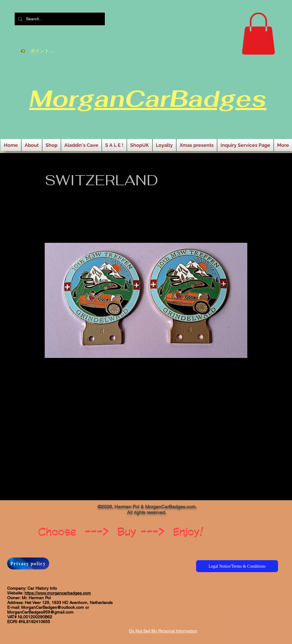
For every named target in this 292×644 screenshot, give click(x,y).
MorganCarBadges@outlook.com (53, 607)
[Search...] (59, 19)
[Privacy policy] (28, 563)
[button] (258, 34)
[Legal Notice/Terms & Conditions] (237, 566)
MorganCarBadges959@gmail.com (40, 612)
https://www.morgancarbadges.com (58, 593)
